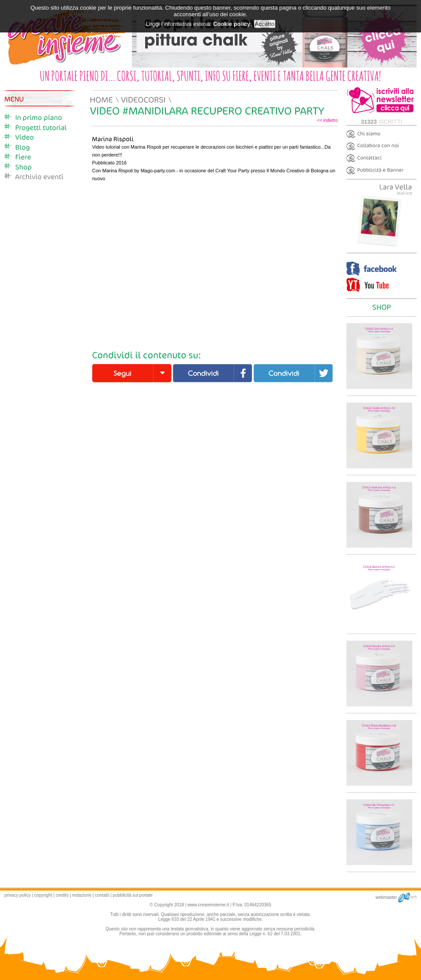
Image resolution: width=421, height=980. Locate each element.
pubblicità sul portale (133, 895)
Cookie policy (232, 24)
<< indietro (327, 120)
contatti (102, 895)
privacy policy (18, 895)
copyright (43, 895)
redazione (82, 895)
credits (62, 895)
